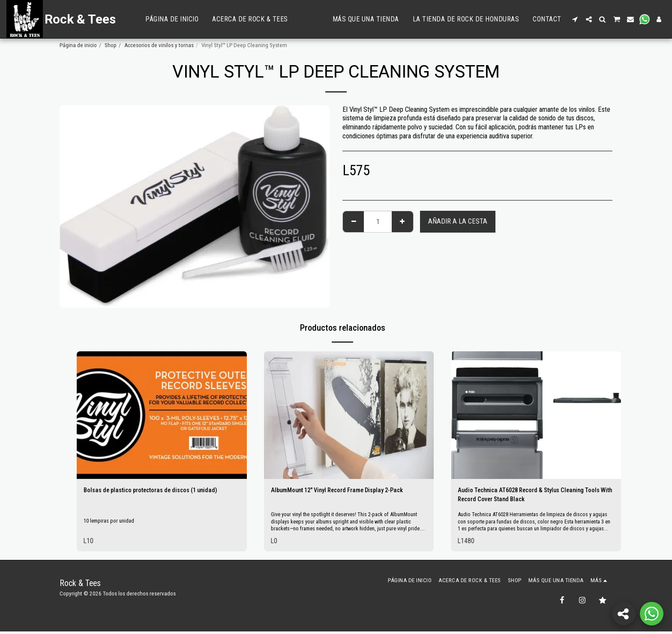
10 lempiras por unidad (111, 522)
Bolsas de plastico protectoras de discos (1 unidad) (160, 491)
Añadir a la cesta (458, 221)
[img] (162, 415)
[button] (575, 19)
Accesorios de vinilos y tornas (159, 45)
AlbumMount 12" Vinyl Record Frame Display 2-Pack (346, 491)
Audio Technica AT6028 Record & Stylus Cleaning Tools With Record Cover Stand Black (529, 496)
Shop (111, 45)
